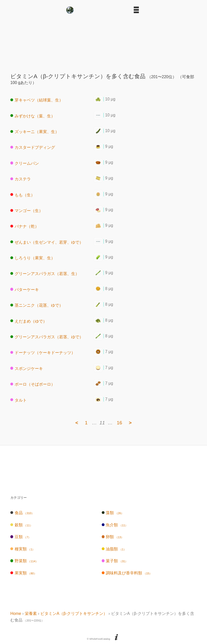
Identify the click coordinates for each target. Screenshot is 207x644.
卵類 (113, 537)
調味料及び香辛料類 (127, 573)
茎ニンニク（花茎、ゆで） (37, 305)
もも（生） (23, 195)
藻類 (113, 513)
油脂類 (114, 549)
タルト (19, 400)
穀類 (21, 525)
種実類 (23, 549)
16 (119, 423)
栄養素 (31, 614)
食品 (22, 513)
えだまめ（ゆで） (29, 321)
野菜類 (24, 561)
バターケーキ (25, 289)
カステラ (21, 179)
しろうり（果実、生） (33, 258)
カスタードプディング (33, 147)
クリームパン (25, 163)
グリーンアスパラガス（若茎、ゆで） (47, 337)
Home (16, 614)
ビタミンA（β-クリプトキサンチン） (74, 614)
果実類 (23, 573)
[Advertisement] (103, 41)
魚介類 (115, 525)
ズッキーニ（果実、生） (35, 132)
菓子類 (115, 561)
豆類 (21, 537)
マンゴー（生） (27, 211)
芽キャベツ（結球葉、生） (37, 100)
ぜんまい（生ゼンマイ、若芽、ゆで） (47, 242)
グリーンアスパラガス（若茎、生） (45, 274)
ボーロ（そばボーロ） (33, 384)
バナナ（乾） (25, 226)
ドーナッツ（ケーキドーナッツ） (43, 353)
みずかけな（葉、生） (33, 116)
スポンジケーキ (27, 368)
